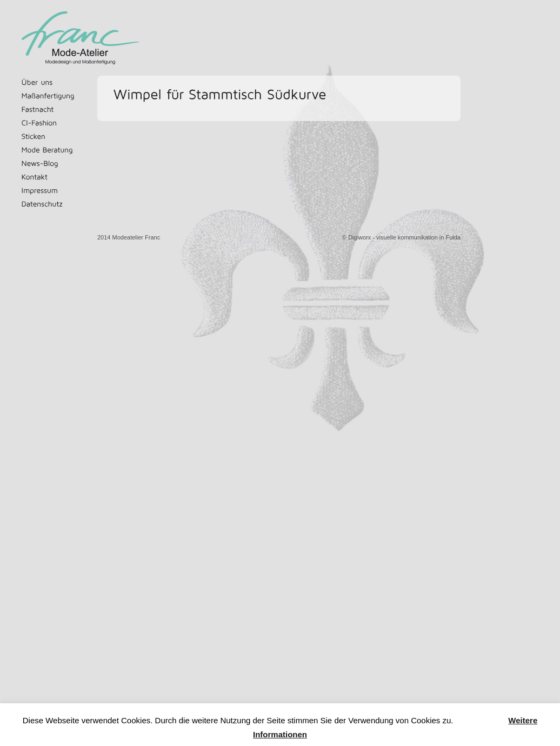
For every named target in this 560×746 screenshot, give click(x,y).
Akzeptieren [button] (481, 721)
